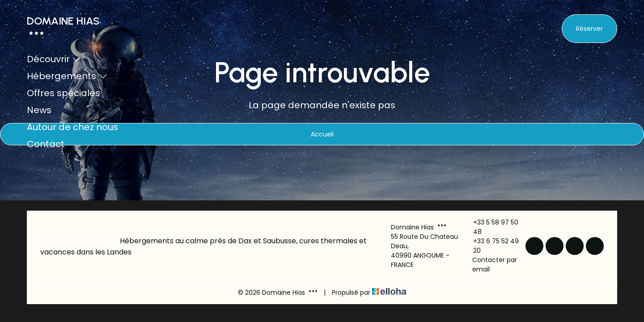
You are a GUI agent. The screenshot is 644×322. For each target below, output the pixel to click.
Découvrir (54, 59)
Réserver (589, 29)
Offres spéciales (64, 93)
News (39, 110)
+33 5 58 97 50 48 (491, 227)
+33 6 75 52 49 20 (491, 246)
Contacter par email (490, 265)
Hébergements (67, 76)
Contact (46, 144)
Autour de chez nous (72, 127)
